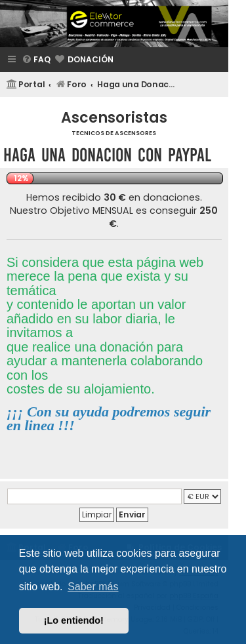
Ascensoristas (114, 118)
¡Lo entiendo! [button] (74, 620)
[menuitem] (36, 60)
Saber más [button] (93, 587)
